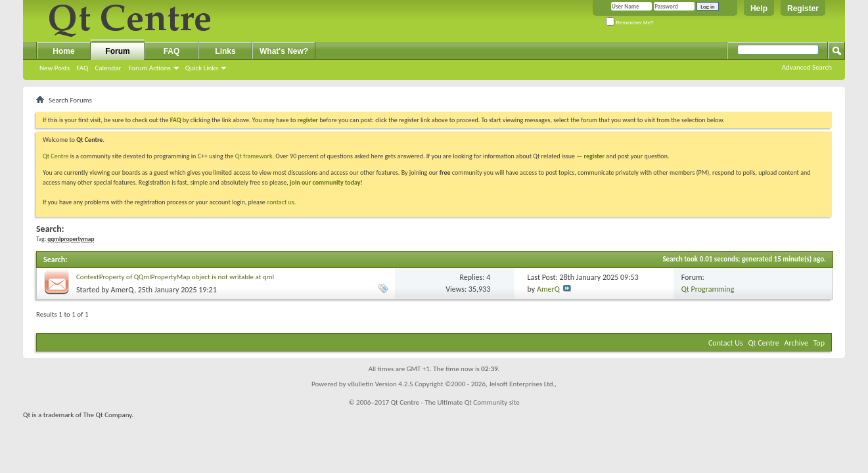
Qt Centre (56, 156)
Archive (796, 343)
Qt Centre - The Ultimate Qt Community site (455, 402)
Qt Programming (708, 289)
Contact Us (726, 343)
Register (803, 9)
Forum (117, 51)
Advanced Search (807, 67)
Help (759, 9)
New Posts (55, 68)
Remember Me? (630, 23)
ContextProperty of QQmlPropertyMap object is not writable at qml (175, 277)
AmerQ (123, 290)
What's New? (284, 51)
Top (819, 343)
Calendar (108, 68)
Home (63, 51)
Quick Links (202, 68)
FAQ (82, 68)
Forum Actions (149, 68)
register (594, 156)
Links (225, 51)
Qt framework (254, 156)
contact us (281, 202)
